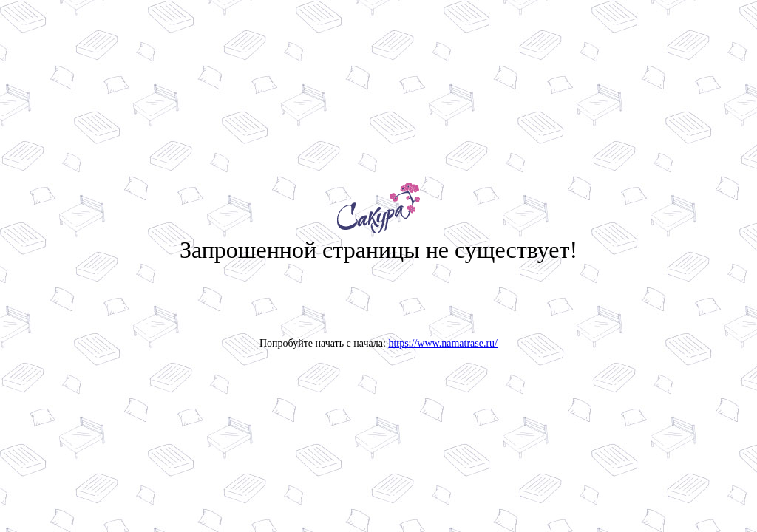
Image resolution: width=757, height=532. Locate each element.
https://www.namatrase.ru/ (443, 343)
